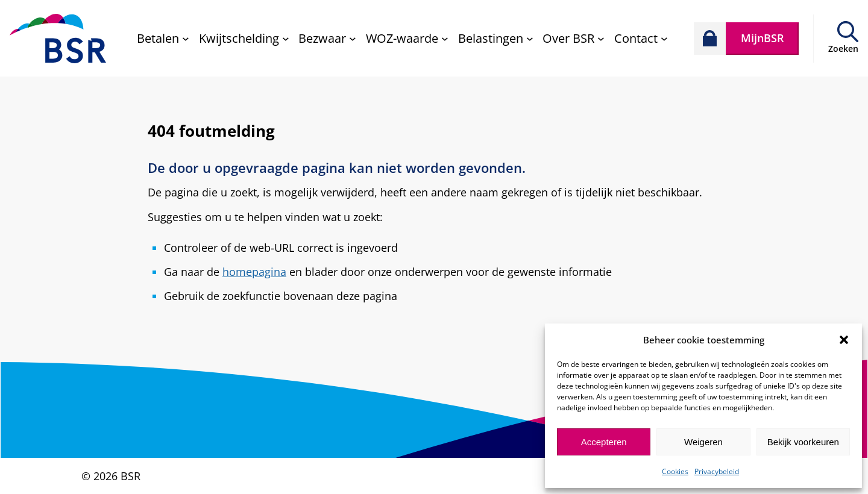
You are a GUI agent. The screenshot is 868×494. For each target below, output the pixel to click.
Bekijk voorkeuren (803, 442)
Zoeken (843, 48)
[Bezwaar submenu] (327, 38)
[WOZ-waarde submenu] (407, 38)
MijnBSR (763, 38)
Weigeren (703, 442)
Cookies (675, 471)
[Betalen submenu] (163, 38)
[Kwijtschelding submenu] (244, 38)
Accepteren (604, 442)
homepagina (254, 272)
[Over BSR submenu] (574, 38)
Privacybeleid (717, 471)
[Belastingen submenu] (496, 38)
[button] (844, 340)
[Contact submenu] (641, 38)
